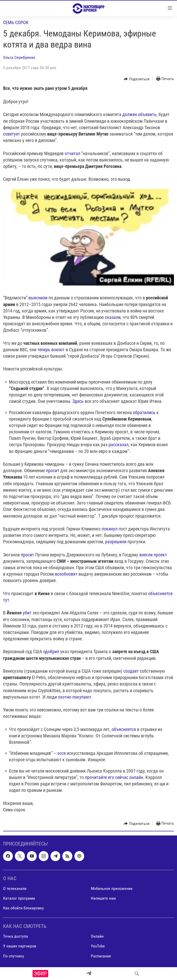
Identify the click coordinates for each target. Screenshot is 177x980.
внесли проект (153, 555)
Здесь (78, 401)
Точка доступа (16, 936)
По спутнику (14, 956)
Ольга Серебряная (19, 57)
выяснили (38, 298)
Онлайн (97, 936)
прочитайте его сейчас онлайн (114, 777)
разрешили (116, 542)
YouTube (98, 946)
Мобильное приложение (112, 888)
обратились (144, 412)
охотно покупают (75, 697)
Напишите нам (103, 898)
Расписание (101, 956)
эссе (61, 753)
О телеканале (15, 888)
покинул (110, 529)
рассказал (119, 445)
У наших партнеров (20, 946)
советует (12, 134)
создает (131, 671)
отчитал (72, 153)
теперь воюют (51, 350)
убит (27, 613)
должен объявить (139, 114)
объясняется (124, 729)
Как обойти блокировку (23, 908)
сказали (113, 317)
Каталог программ (19, 898)
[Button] (137, 79)
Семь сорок (16, 22)
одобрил (51, 651)
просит (53, 470)
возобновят (66, 574)
